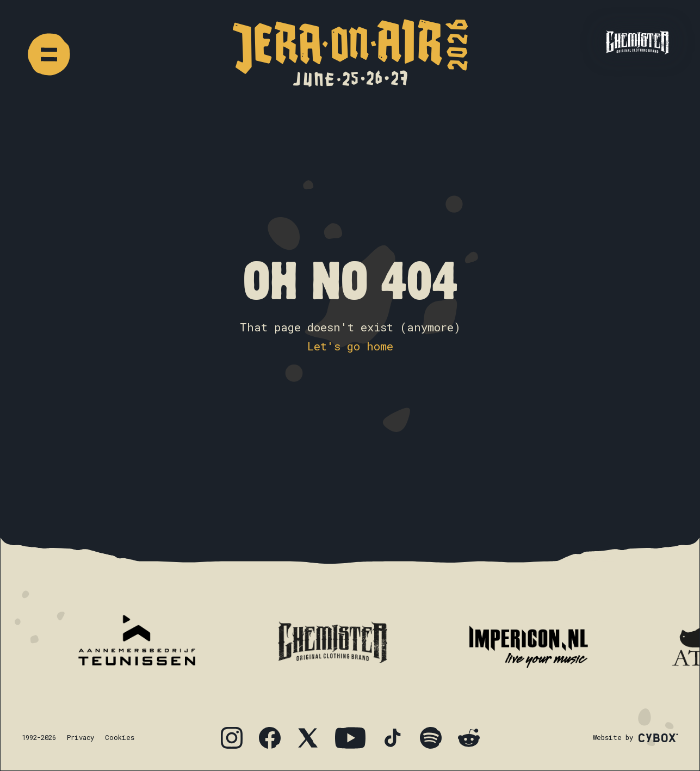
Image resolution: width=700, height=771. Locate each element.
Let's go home (350, 346)
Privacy (80, 737)
